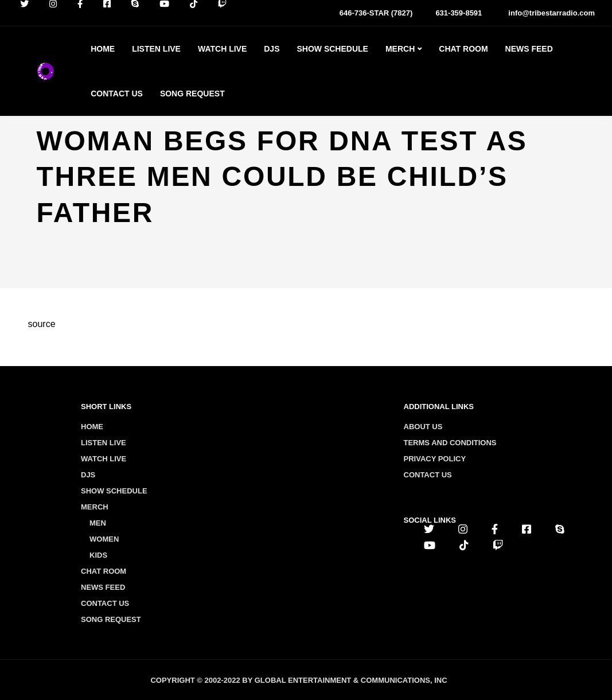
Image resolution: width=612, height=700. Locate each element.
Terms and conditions (450, 443)
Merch (400, 49)
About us (423, 427)
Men (98, 523)
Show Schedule (332, 49)
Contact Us (117, 94)
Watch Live (222, 49)
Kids (98, 555)
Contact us (428, 475)
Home (103, 49)
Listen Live (156, 49)
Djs (272, 49)
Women (104, 539)
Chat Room (463, 49)
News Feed (529, 49)
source (42, 324)
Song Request (192, 94)
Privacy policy (435, 459)
